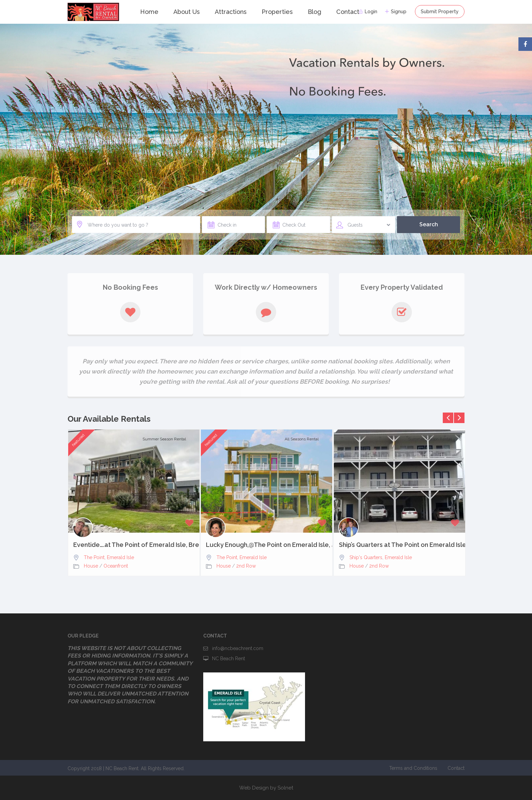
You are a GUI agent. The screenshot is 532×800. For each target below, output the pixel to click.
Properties (277, 12)
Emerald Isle (120, 557)
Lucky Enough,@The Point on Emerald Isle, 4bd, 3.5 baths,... (267, 545)
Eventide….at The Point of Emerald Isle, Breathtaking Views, (134, 545)
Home (149, 12)
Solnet (285, 788)
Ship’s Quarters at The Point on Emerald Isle (400, 545)
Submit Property (440, 12)
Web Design (254, 788)
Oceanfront (116, 566)
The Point (94, 557)
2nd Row (246, 566)
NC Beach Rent (229, 659)
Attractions (231, 12)
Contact (348, 12)
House (91, 566)
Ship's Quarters (366, 557)
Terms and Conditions (413, 768)
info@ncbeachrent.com (238, 648)
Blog (315, 12)
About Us (187, 12)
